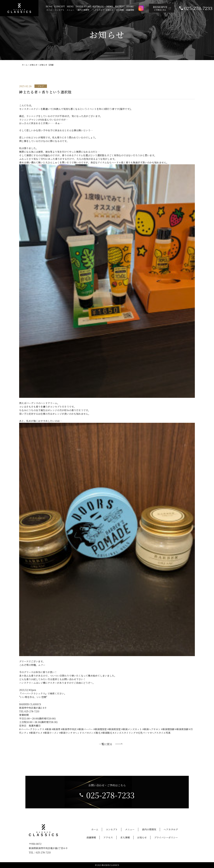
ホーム (25, 65)
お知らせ (34, 65)
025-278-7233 (198, 8)
